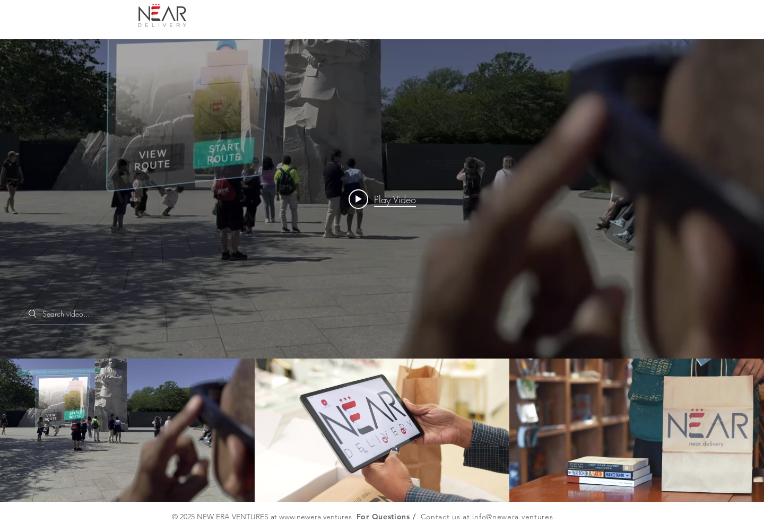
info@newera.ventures (513, 517)
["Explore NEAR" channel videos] (382, 430)
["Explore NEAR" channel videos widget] (382, 271)
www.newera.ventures (315, 517)
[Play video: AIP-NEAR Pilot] (382, 199)
